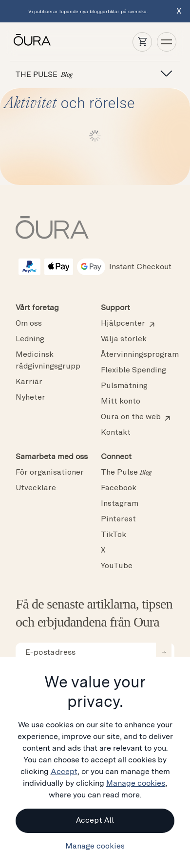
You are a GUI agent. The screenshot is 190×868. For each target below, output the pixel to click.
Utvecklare (36, 488)
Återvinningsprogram (140, 355)
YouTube (117, 566)
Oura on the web (131, 417)
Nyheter (30, 398)
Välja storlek (124, 339)
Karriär (29, 382)
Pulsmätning (124, 386)
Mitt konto (121, 402)
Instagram (120, 504)
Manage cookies (136, 783)
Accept (64, 771)
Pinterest (118, 519)
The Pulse (126, 473)
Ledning (30, 339)
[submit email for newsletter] (164, 652)
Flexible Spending (133, 370)
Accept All (95, 821)
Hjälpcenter (123, 324)
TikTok (114, 535)
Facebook (119, 488)
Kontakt (116, 433)
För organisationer (50, 473)
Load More (95, 136)
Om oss (29, 324)
